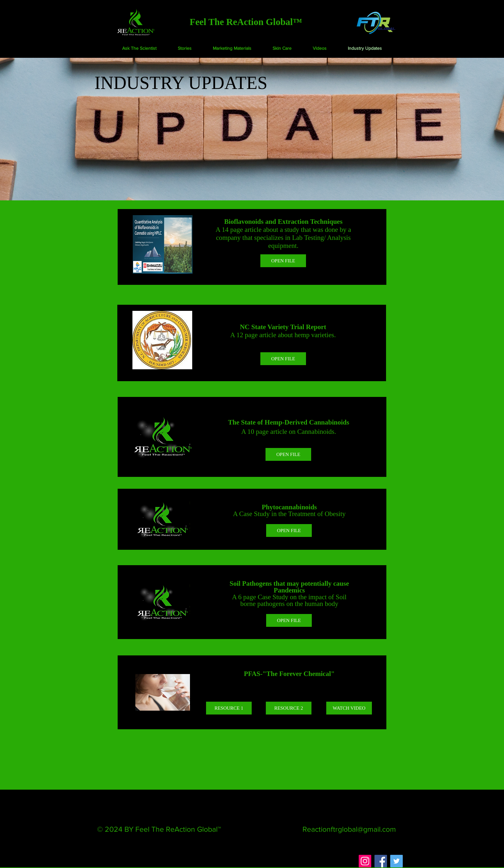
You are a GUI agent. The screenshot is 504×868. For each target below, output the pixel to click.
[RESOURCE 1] (229, 708)
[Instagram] (365, 861)
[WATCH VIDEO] (349, 708)
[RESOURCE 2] (289, 708)
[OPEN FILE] (283, 261)
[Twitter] (396, 861)
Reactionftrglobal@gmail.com (349, 829)
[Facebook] (381, 861)
